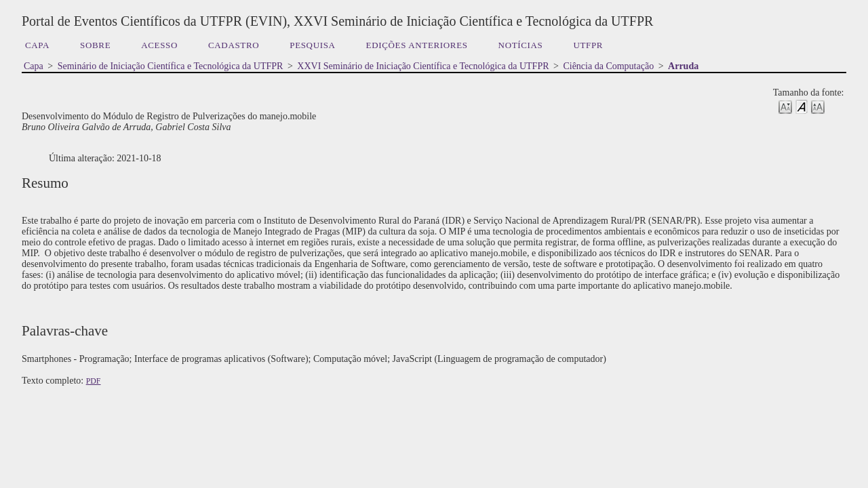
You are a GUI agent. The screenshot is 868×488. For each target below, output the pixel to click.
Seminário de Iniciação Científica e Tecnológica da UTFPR (171, 66)
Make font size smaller (785, 106)
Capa (37, 45)
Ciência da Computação (608, 66)
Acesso (159, 45)
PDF (94, 381)
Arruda (683, 66)
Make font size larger (818, 106)
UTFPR (588, 45)
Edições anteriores (417, 45)
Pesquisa (312, 45)
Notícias (521, 45)
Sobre (95, 45)
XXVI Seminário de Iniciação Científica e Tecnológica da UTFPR (423, 66)
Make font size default (802, 106)
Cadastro (234, 45)
